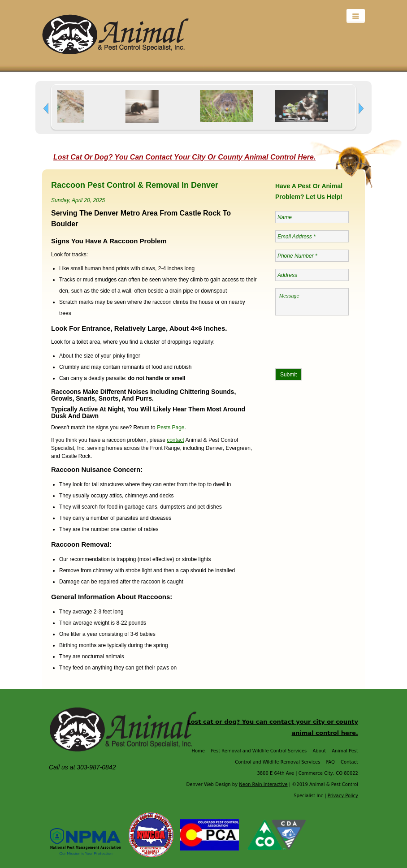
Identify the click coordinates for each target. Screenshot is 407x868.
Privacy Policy (343, 796)
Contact (349, 762)
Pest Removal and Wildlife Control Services (259, 751)
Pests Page (171, 428)
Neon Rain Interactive (263, 784)
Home (198, 751)
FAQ (331, 762)
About (319, 751)
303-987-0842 (97, 767)
